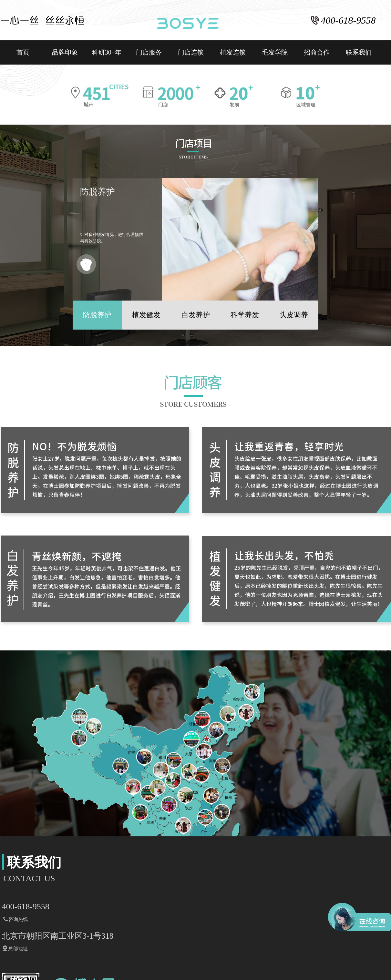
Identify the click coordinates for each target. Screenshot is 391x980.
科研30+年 (107, 52)
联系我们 (359, 52)
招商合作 (317, 52)
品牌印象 (65, 52)
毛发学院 (275, 52)
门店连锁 (191, 52)
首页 (23, 52)
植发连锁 (233, 52)
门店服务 (149, 52)
